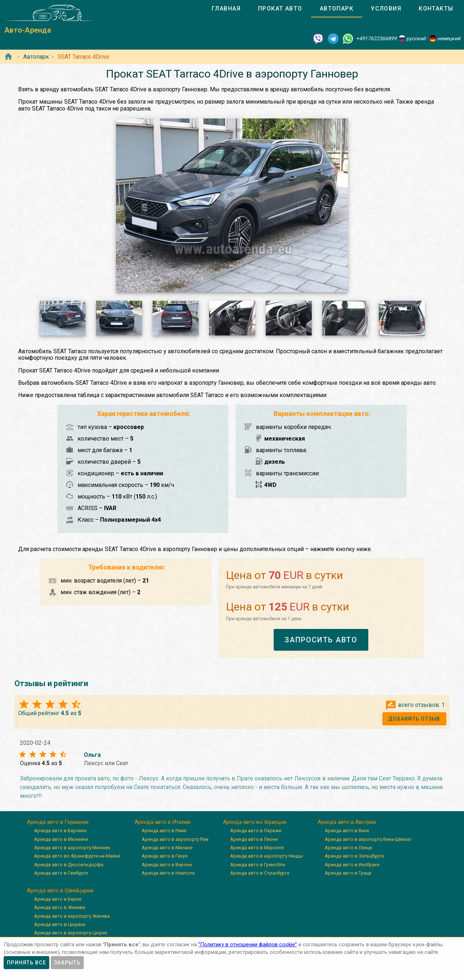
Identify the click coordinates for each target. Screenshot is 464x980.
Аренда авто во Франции (255, 822)
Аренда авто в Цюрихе (60, 924)
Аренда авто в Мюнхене (61, 839)
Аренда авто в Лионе (254, 839)
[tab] (226, 9)
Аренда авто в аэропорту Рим (175, 839)
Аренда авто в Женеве (60, 907)
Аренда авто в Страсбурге (260, 873)
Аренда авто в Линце (348, 848)
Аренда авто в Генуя (165, 856)
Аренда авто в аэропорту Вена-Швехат (368, 839)
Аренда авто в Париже (256, 831)
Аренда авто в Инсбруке (352, 865)
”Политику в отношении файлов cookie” (248, 944)
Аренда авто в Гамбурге (61, 873)
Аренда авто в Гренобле (258, 865)
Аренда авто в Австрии (347, 822)
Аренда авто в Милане (167, 848)
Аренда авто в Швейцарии (60, 891)
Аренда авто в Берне (58, 899)
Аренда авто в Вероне (167, 865)
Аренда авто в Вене (347, 831)
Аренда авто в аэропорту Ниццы (267, 856)
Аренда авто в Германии (58, 822)
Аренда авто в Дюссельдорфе (69, 865)
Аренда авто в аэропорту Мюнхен (72, 848)
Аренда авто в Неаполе (168, 873)
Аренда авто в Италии (162, 822)
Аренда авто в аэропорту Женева (72, 916)
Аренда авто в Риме (164, 831)
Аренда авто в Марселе (257, 848)
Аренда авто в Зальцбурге (354, 856)
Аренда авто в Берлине (60, 831)
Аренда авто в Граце (348, 873)
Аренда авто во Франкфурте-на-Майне (77, 856)
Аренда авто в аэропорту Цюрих (71, 933)
